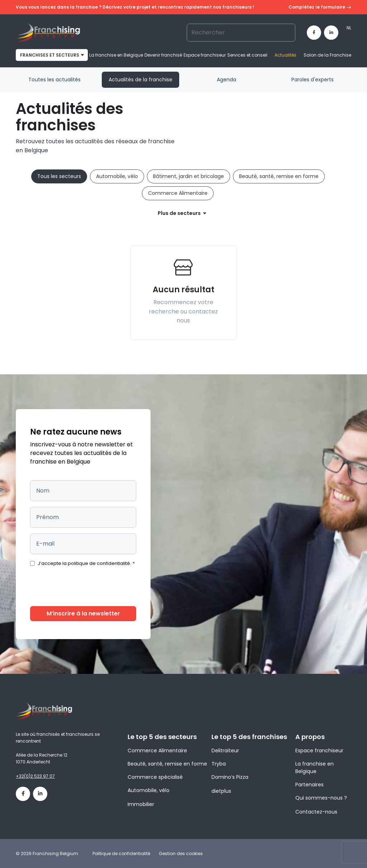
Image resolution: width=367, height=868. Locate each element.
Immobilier (141, 804)
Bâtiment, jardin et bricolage (189, 176)
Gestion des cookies (181, 853)
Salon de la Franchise (327, 55)
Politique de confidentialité (121, 853)
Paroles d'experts (313, 80)
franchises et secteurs (50, 55)
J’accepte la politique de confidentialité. (86, 563)
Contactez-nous (316, 812)
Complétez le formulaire (320, 7)
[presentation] (85, 586)
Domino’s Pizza (230, 777)
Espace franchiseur (205, 55)
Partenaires (309, 785)
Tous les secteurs (59, 176)
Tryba (219, 764)
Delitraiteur (225, 750)
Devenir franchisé (163, 55)
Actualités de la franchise (140, 80)
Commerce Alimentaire (178, 193)
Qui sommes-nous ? (321, 798)
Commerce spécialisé (155, 777)
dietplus (221, 791)
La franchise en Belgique (116, 55)
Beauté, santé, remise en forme (279, 176)
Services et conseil (247, 55)
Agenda (227, 80)
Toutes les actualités (54, 80)
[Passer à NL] (349, 28)
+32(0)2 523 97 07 (35, 776)
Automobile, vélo (117, 176)
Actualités (285, 55)
